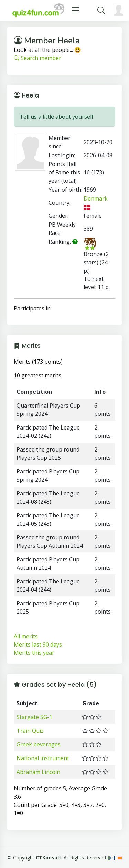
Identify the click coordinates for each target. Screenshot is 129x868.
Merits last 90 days (38, 644)
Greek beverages (39, 744)
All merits (26, 636)
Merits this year (34, 653)
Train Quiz (30, 731)
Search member (37, 58)
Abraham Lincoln (38, 772)
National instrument (43, 758)
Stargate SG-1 (34, 717)
